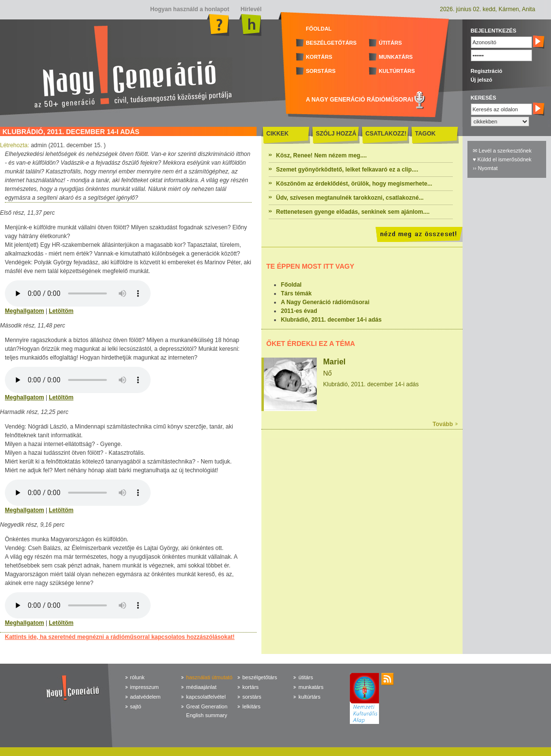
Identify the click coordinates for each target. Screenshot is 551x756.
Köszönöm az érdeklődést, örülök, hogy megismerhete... (354, 184)
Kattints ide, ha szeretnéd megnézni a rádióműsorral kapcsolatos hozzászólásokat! (120, 637)
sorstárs (252, 697)
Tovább (443, 424)
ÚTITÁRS (390, 43)
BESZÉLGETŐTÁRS (331, 43)
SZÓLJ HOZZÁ (336, 134)
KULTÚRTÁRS (396, 71)
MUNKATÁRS (396, 57)
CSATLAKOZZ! (386, 134)
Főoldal (291, 285)
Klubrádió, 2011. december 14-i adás (331, 320)
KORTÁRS (319, 57)
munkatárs (311, 687)
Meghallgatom (25, 311)
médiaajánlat (201, 687)
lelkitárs (251, 706)
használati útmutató (209, 677)
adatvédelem (146, 697)
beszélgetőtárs (260, 677)
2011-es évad (299, 311)
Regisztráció (486, 71)
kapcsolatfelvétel (206, 697)
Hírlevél (250, 9)
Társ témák (296, 293)
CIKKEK (277, 134)
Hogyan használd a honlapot (190, 9)
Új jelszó (481, 80)
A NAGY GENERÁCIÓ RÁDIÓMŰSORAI (359, 100)
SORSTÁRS (320, 71)
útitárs (306, 677)
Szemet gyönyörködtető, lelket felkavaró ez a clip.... (347, 170)
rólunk (138, 677)
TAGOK (425, 134)
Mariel (334, 362)
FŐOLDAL (319, 29)
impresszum (145, 687)
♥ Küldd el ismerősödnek (502, 159)
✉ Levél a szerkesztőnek (502, 151)
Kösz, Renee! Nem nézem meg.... (321, 155)
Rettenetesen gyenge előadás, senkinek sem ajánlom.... (353, 212)
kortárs (251, 687)
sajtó (136, 706)
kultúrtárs (309, 697)
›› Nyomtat (485, 168)
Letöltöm (61, 311)
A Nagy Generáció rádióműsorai (325, 302)
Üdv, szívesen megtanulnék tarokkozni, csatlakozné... (350, 198)
